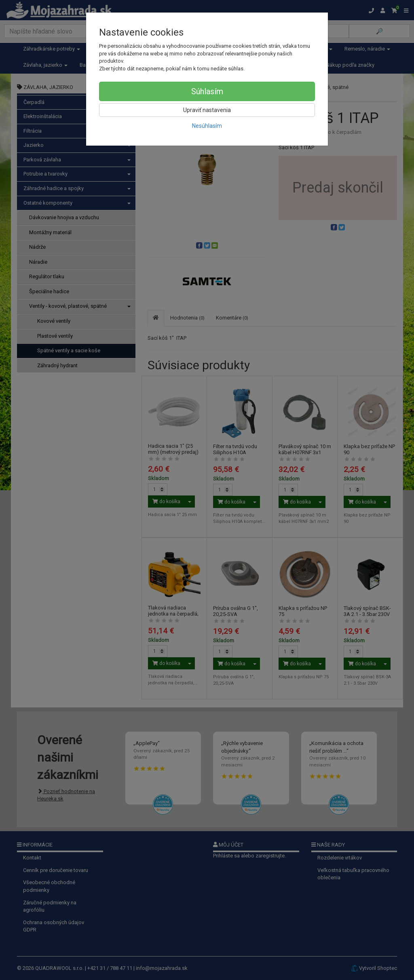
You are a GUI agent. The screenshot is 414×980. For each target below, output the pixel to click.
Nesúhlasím (207, 126)
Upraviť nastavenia (207, 110)
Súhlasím (207, 91)
